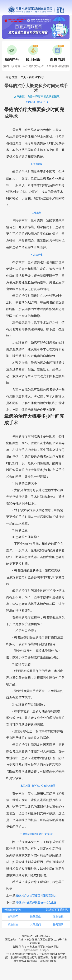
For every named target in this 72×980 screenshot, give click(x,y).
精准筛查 (13, 925)
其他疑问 (36, 925)
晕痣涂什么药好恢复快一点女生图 (36, 903)
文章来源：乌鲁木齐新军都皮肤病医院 (37, 97)
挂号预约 (58, 925)
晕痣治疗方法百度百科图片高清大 (36, 896)
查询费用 (13, 917)
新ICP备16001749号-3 (36, 950)
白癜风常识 (36, 77)
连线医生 (36, 917)
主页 (23, 77)
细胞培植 (58, 917)
